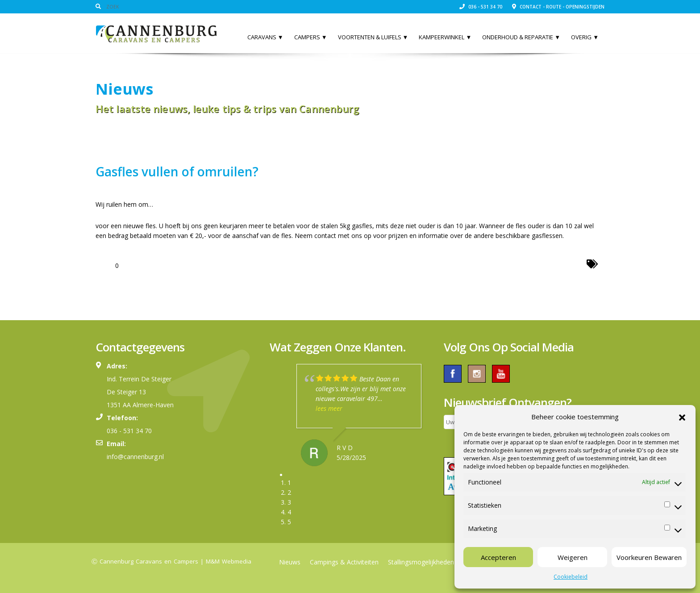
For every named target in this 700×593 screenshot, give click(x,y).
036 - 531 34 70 (481, 7)
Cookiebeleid (571, 577)
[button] (682, 417)
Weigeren (573, 557)
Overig (585, 37)
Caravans (265, 37)
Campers (311, 37)
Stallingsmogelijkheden (421, 562)
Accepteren (498, 557)
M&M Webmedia (229, 561)
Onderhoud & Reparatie (521, 37)
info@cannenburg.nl (135, 457)
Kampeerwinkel (445, 37)
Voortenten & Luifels (373, 37)
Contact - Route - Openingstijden (558, 7)
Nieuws (290, 562)
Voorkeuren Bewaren (649, 557)
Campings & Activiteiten (344, 562)
